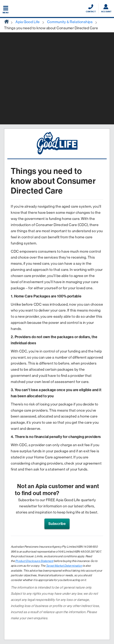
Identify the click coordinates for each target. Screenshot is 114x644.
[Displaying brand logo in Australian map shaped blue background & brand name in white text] (57, 9)
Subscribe (57, 524)
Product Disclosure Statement (34, 561)
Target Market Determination (64, 566)
